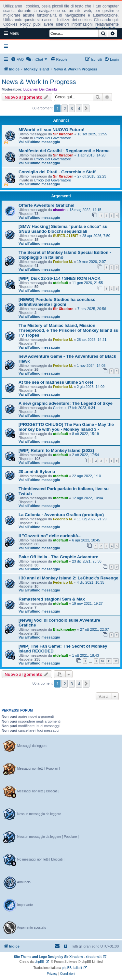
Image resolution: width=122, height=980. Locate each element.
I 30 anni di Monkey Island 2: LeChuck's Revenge (68, 578)
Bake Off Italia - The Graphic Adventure (58, 557)
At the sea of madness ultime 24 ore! (56, 382)
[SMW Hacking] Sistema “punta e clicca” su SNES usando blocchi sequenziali (63, 229)
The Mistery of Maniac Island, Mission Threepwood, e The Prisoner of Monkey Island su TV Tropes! (68, 330)
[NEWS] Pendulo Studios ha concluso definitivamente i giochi (57, 302)
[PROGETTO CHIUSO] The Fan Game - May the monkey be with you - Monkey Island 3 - (66, 427)
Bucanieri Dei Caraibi (40, 89)
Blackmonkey (65, 629)
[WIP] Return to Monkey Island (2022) (56, 450)
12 (116, 661)
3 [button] (72, 108)
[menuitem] (17, 59)
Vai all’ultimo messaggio (39, 142)
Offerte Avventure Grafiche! (47, 205)
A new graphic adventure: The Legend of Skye (66, 403)
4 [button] (79, 108)
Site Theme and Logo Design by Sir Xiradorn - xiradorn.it (58, 957)
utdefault (61, 283)
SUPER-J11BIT (66, 236)
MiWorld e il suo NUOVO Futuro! (52, 130)
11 (109, 661)
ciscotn (59, 210)
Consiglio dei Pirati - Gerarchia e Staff (57, 172)
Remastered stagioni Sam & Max (52, 599)
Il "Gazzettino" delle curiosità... (50, 536)
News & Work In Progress (39, 82)
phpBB (39, 962)
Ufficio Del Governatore (52, 138)
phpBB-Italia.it (72, 968)
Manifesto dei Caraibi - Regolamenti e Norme (64, 151)
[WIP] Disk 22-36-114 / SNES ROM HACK (60, 278)
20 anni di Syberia (37, 471)
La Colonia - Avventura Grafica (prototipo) (61, 515)
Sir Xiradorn (63, 134)
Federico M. (63, 262)
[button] (86, 108)
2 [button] (65, 108)
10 (102, 661)
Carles (58, 408)
